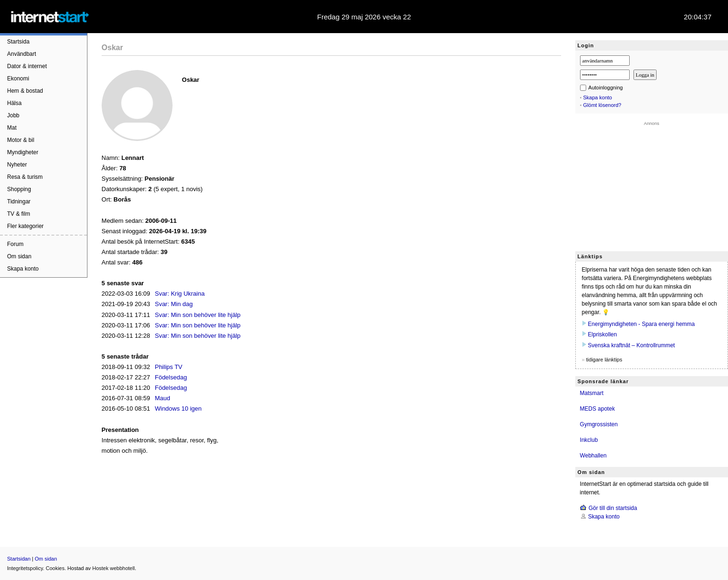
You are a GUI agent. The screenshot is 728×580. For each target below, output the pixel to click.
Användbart (22, 54)
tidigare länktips (604, 360)
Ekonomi (18, 79)
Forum (15, 244)
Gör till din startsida (613, 508)
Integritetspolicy (25, 568)
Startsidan (19, 559)
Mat (12, 128)
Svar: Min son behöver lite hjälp (197, 315)
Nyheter (17, 165)
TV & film (19, 214)
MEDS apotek (598, 409)
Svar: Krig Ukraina (179, 294)
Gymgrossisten (599, 424)
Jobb (13, 115)
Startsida (18, 42)
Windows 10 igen (178, 409)
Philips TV (168, 367)
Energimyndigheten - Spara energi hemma (641, 324)
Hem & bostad (25, 91)
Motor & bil (21, 140)
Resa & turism (25, 177)
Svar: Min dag (173, 304)
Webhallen (593, 456)
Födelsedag (171, 377)
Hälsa (14, 103)
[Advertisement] (652, 185)
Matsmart (592, 393)
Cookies (55, 568)
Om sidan (19, 256)
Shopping (19, 189)
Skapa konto (23, 269)
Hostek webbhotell (113, 568)
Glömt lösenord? (602, 105)
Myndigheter (23, 152)
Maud (162, 398)
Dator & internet (27, 66)
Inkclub (589, 440)
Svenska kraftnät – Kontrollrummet (632, 345)
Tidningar (19, 202)
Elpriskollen (602, 334)
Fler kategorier (25, 226)
